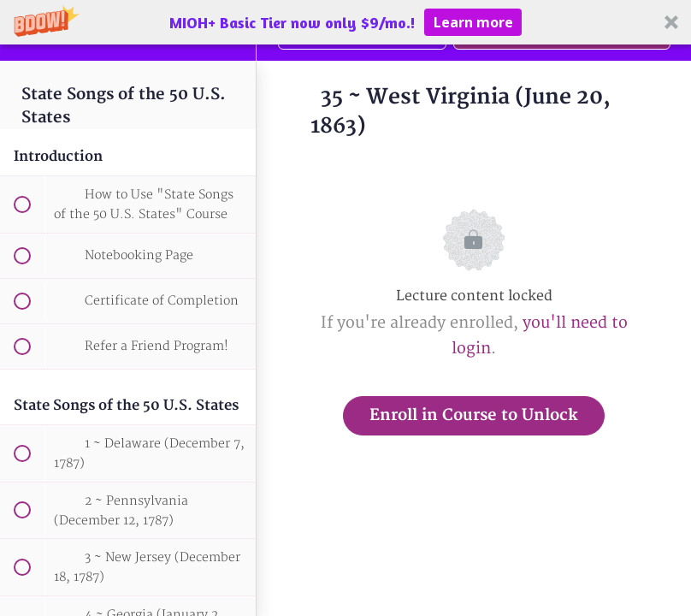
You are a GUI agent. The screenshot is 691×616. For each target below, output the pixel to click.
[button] (345, 22)
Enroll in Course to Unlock (474, 415)
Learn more (473, 22)
